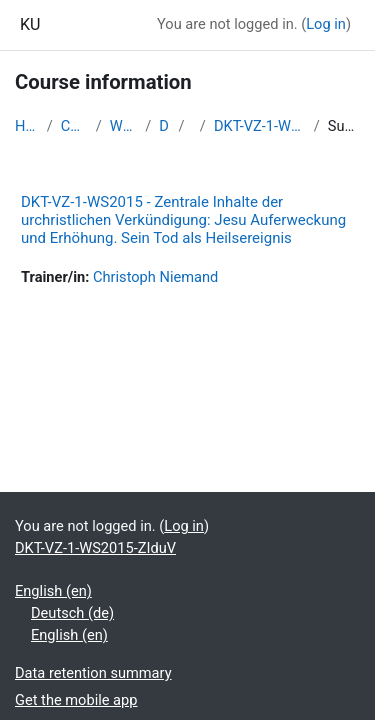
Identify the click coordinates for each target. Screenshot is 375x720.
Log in (326, 24)
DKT (164, 126)
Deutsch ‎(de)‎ (72, 613)
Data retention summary (93, 673)
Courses (74, 126)
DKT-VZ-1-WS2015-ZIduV (260, 126)
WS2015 (123, 126)
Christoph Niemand (155, 277)
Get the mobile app (76, 700)
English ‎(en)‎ (53, 591)
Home (27, 126)
